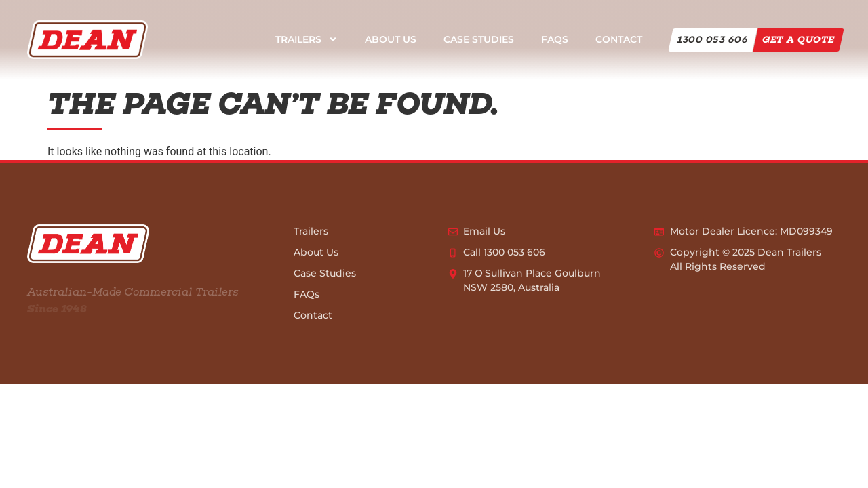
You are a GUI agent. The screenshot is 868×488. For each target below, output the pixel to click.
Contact (619, 39)
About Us (391, 39)
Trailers (307, 39)
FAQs (555, 39)
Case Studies (479, 39)
